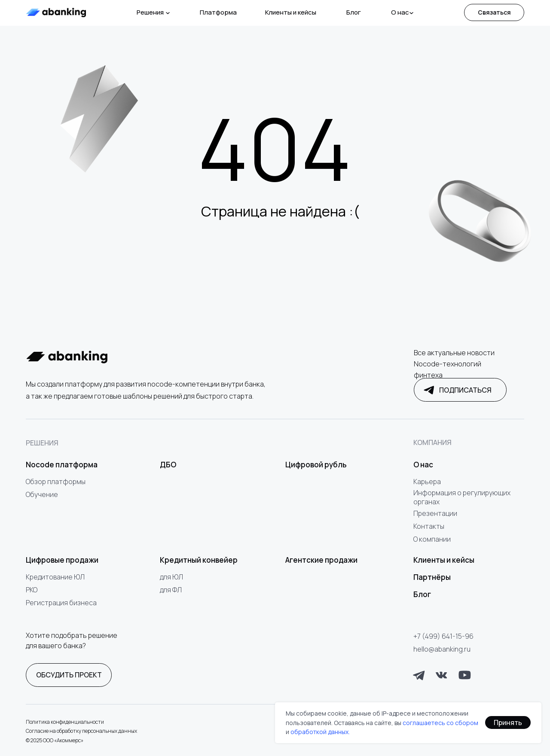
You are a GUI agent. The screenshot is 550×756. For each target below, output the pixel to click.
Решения (150, 12)
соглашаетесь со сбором (440, 723)
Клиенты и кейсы (291, 12)
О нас (400, 12)
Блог (354, 12)
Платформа (218, 12)
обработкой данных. (320, 732)
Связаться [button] (494, 12)
